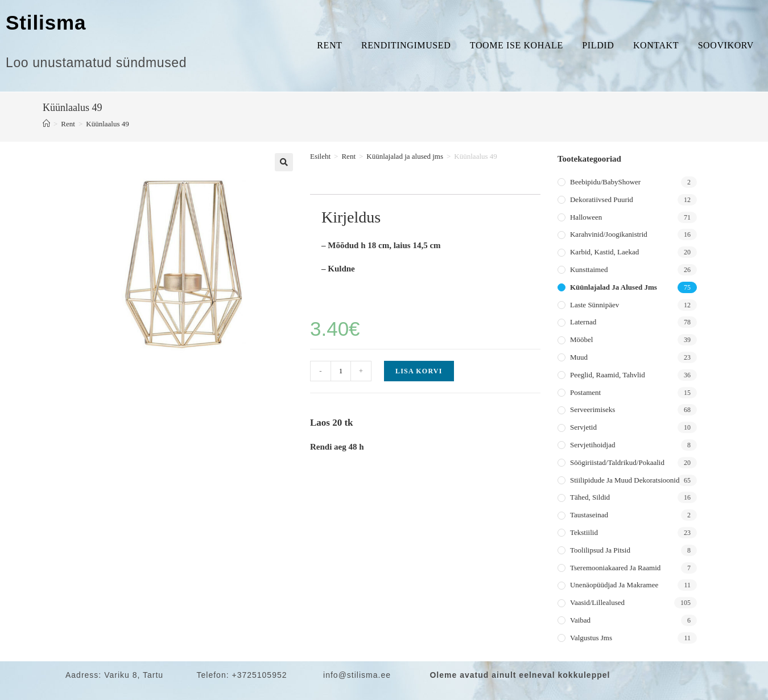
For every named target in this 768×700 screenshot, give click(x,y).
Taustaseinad (589, 515)
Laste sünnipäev (594, 305)
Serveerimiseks (592, 409)
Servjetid (583, 427)
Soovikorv (726, 45)
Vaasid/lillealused (597, 602)
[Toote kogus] (341, 371)
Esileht (320, 156)
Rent (329, 45)
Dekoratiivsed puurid (602, 199)
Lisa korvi (419, 371)
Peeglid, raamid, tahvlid (608, 375)
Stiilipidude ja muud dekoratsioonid (625, 480)
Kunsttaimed (589, 269)
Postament (585, 392)
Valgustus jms (591, 638)
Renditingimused (406, 45)
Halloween (586, 217)
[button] (284, 162)
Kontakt (656, 45)
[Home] (46, 124)
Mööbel (581, 339)
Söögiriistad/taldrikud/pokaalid (617, 462)
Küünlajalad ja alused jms (405, 156)
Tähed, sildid (590, 497)
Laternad (583, 322)
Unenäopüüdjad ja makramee (614, 585)
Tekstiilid (584, 532)
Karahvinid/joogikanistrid (609, 234)
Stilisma (46, 22)
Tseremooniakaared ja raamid (615, 568)
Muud (579, 357)
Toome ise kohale (517, 45)
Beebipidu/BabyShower (605, 182)
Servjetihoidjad (592, 445)
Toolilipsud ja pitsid (600, 550)
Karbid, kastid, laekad (604, 252)
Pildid (598, 45)
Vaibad (580, 620)
